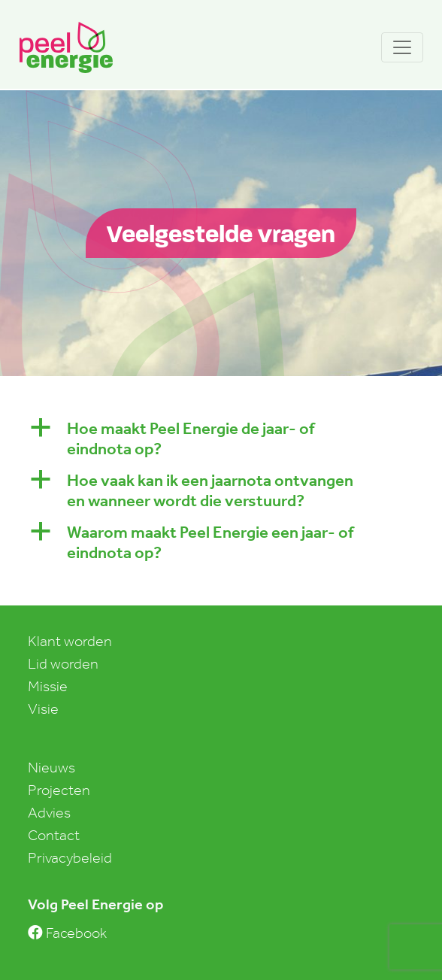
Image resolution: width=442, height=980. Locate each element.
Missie (48, 686)
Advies (49, 812)
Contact (54, 835)
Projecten (59, 790)
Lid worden (63, 663)
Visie (43, 708)
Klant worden (70, 641)
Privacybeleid (70, 857)
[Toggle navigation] (402, 47)
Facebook (67, 933)
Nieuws (51, 767)
